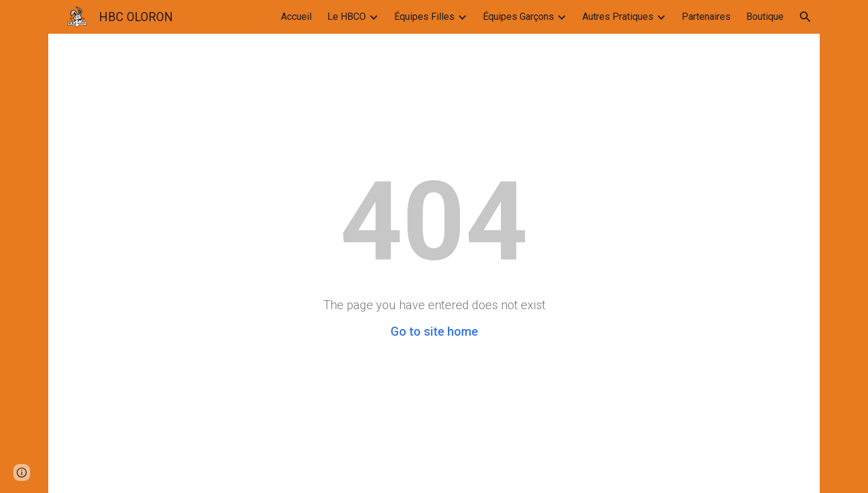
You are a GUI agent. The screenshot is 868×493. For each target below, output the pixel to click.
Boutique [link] (765, 17)
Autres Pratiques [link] (618, 17)
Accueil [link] (296, 17)
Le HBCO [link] (347, 17)
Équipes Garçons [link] (518, 17)
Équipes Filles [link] (424, 17)
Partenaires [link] (706, 17)
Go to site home (434, 331)
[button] (805, 17)
